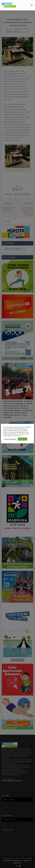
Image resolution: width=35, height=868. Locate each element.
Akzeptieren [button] (22, 439)
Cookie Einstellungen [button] (10, 439)
